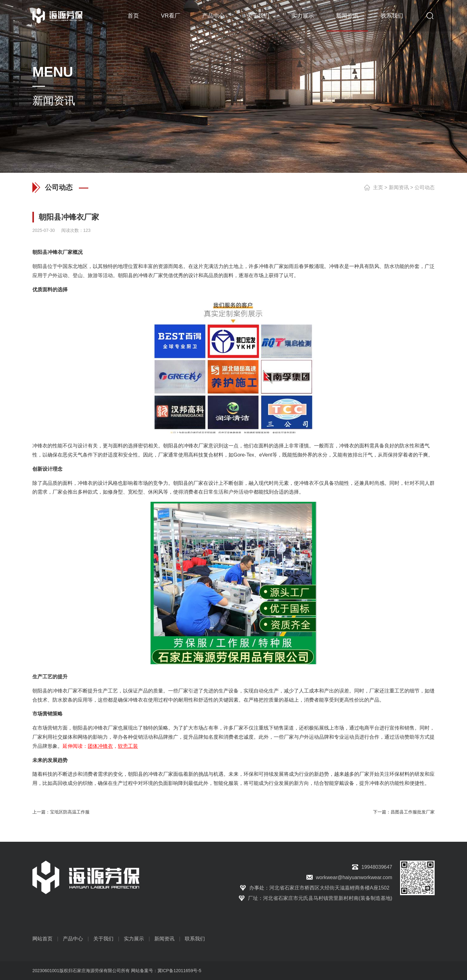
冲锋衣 (55, 252)
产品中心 (213, 16)
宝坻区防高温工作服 (70, 812)
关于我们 (258, 16)
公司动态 (425, 187)
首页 (133, 16)
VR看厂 (170, 16)
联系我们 (392, 16)
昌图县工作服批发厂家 (413, 812)
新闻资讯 (347, 16)
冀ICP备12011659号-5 (179, 971)
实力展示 (303, 16)
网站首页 (42, 939)
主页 (378, 187)
